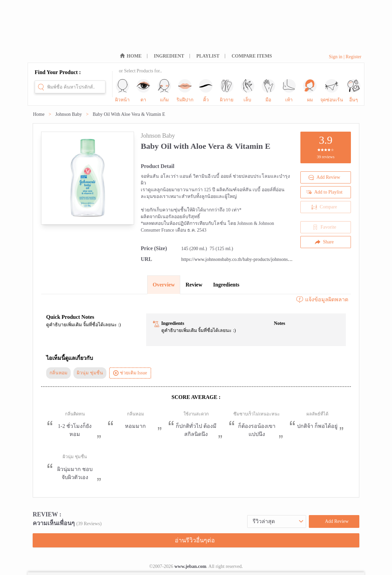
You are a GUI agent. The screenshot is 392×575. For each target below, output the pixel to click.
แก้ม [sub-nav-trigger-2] (164, 91)
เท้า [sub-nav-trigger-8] (289, 91)
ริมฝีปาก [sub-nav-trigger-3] (185, 91)
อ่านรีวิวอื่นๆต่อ (195, 540)
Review (194, 285)
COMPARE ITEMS (252, 56)
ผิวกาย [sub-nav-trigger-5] (227, 91)
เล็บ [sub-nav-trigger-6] (248, 91)
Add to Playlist (324, 192)
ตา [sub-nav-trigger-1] (143, 91)
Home (39, 114)
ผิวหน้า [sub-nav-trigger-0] (122, 91)
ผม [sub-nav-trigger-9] (310, 91)
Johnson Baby (69, 114)
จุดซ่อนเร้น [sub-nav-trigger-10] (332, 91)
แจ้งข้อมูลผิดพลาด (322, 300)
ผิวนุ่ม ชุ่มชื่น (90, 373)
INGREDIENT (169, 56)
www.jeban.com (190, 566)
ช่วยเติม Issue (130, 373)
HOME (134, 56)
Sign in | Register (345, 57)
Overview (164, 285)
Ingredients (226, 285)
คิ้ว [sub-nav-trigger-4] (206, 91)
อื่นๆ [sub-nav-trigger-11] (354, 91)
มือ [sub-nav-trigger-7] (268, 91)
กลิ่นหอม (58, 373)
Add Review (324, 177)
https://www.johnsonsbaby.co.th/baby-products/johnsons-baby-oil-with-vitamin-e (258, 259)
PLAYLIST (208, 56)
